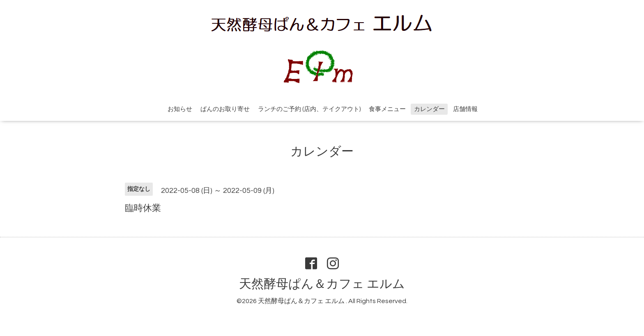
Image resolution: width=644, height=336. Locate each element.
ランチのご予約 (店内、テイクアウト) (309, 109)
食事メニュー (387, 109)
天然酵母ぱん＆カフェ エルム (322, 284)
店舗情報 (465, 109)
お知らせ (180, 109)
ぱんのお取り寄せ (225, 109)
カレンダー (429, 109)
